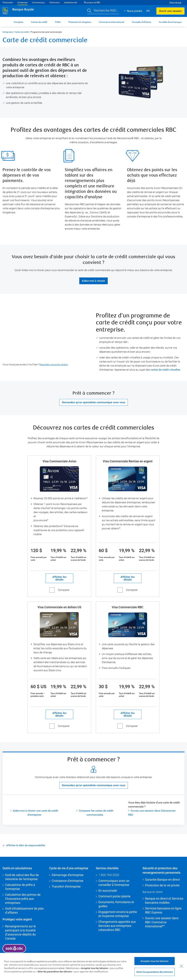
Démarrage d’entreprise (68, 875)
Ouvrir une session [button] (170, 11)
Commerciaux (38, 3)
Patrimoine (54, 3)
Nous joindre (135, 11)
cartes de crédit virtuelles (165, 370)
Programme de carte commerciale (46, 32)
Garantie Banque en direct (162, 880)
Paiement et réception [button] (80, 22)
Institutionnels (71, 3)
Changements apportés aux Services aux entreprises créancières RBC (117, 926)
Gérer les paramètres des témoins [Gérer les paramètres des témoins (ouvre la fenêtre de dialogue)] (155, 972)
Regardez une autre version (54, 364)
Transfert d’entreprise (66, 886)
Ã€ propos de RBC (92, 3)
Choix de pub (175, 3)
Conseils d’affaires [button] (142, 22)
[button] (103, 11)
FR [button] (148, 11)
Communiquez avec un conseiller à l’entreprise (114, 883)
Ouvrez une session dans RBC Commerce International (162, 922)
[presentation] (43, 338)
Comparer (64, 590)
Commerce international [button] (112, 22)
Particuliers (8, 3)
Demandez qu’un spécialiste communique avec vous (94, 402)
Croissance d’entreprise (68, 881)
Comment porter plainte (114, 896)
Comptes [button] (18, 22)
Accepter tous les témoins (154, 961)
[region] (93, 966)
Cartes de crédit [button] (39, 22)
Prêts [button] (58, 22)
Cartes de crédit (22, 32)
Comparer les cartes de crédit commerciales (96, 813)
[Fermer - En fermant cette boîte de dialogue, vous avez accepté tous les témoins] (181, 966)
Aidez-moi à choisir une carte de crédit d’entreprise (35, 813)
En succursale (108, 891)
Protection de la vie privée (162, 885)
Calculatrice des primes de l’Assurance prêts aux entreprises (23, 899)
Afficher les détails (56, 578)
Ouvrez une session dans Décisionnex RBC (152, 813)
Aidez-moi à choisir (93, 281)
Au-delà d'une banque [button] (170, 22)
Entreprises (22, 3)
